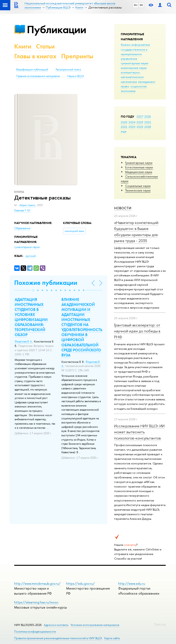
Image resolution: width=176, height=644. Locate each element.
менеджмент (147, 82)
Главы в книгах (35, 56)
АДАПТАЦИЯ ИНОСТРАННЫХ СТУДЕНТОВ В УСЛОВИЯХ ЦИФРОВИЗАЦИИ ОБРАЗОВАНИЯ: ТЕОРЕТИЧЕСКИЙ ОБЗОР (31, 317)
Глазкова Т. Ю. (23, 210)
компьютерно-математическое (132, 75)
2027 (140, 116)
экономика (128, 91)
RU (136, 5)
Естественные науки (139, 167)
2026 (148, 116)
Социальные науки (138, 186)
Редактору (160, 624)
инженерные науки (134, 68)
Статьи (45, 46)
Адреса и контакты (56, 625)
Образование (22, 228)
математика (129, 82)
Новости (123, 208)
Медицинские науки (139, 172)
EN (141, 5)
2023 (140, 122)
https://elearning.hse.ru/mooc (36, 602)
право (125, 86)
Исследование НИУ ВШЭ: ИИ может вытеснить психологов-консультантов (139, 432)
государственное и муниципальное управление (134, 54)
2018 (148, 127)
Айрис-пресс (27, 205)
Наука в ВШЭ (76, 76)
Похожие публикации (46, 283)
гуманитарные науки (135, 63)
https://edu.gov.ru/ (80, 583)
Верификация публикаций (32, 70)
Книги (23, 46)
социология (139, 86)
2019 (140, 127)
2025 (124, 122)
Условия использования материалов (95, 625)
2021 (124, 127)
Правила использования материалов (38, 76)
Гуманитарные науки (139, 163)
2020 (132, 127)
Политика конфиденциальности (35, 632)
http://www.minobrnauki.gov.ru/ (37, 583)
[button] (33, 290)
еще (124, 131)
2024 (132, 122)
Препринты (77, 56)
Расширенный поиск (68, 70)
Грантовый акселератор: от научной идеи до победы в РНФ (137, 331)
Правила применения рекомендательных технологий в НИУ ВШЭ (58, 638)
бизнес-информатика (135, 45)
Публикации (56, 29)
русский (31, 256)
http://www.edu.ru (132, 583)
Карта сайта (112, 638)
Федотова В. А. (24, 342)
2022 (148, 122)
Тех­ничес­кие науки (138, 190)
